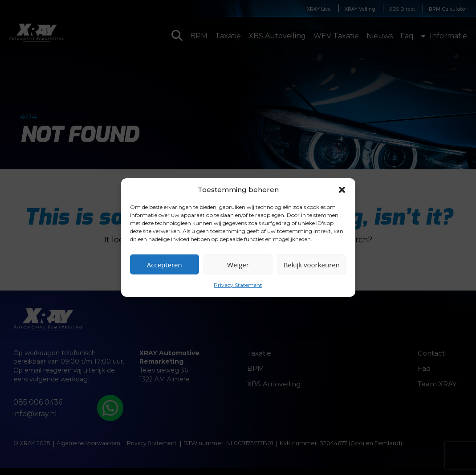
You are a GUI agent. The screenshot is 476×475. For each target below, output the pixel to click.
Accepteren (165, 264)
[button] (342, 189)
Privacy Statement (238, 285)
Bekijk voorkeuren (312, 264)
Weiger (238, 264)
